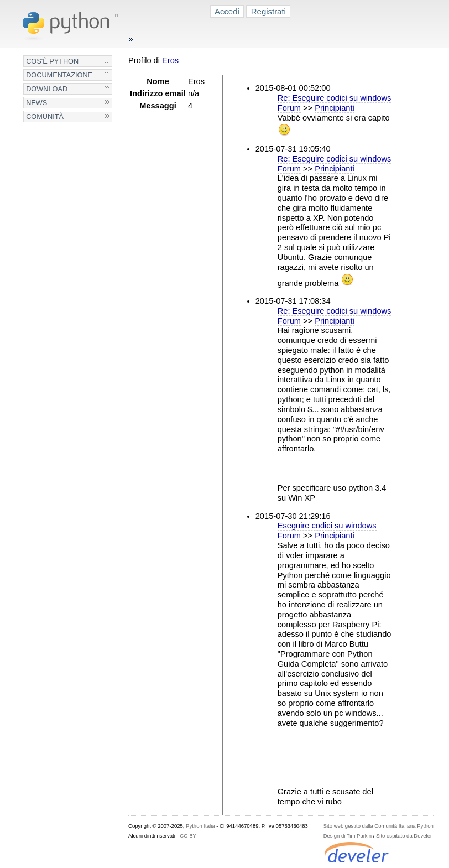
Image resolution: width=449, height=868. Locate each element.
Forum (289, 108)
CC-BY (188, 836)
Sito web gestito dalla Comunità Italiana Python (378, 826)
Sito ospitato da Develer (404, 836)
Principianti (335, 108)
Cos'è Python (52, 61)
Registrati (268, 11)
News (36, 103)
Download (47, 89)
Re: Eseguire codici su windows (335, 98)
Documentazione (59, 75)
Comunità (45, 116)
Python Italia (200, 826)
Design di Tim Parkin (348, 836)
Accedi (227, 11)
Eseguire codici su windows (327, 526)
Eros (170, 60)
